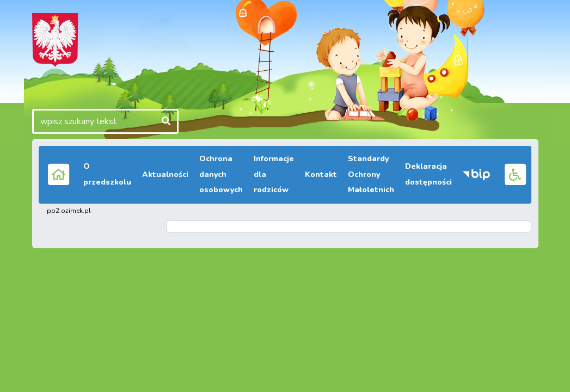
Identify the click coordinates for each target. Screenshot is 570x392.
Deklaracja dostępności (428, 174)
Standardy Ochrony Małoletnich (371, 174)
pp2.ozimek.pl (69, 211)
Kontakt (321, 174)
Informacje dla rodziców (274, 174)
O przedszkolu (107, 174)
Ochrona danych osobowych (221, 174)
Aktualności (165, 174)
